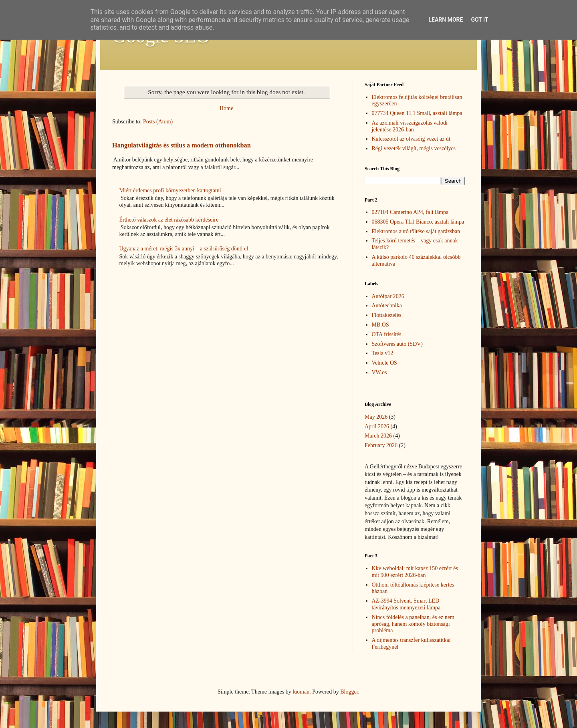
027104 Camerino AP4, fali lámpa (410, 212)
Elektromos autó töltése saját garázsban (416, 231)
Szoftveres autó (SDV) (397, 344)
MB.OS (380, 325)
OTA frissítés (387, 334)
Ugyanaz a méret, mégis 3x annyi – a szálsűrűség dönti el (184, 249)
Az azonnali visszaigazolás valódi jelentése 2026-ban (410, 126)
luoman (301, 692)
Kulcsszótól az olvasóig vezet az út (411, 139)
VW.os (379, 372)
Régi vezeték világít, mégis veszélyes (414, 148)
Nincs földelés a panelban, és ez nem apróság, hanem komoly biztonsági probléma (413, 624)
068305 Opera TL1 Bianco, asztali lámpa (418, 222)
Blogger (349, 692)
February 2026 (381, 445)
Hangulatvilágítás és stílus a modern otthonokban (182, 145)
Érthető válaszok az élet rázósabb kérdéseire (169, 220)
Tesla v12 (383, 353)
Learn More (446, 20)
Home (226, 108)
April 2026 (377, 427)
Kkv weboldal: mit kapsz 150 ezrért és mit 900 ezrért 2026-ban (415, 572)
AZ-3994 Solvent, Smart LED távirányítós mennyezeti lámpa (406, 604)
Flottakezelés (387, 315)
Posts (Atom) (158, 122)
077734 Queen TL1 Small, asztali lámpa (417, 113)
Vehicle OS (384, 363)
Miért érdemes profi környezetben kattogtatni (170, 191)
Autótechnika (387, 306)
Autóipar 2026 (388, 296)
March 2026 (378, 436)
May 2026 (376, 417)
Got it (479, 20)
